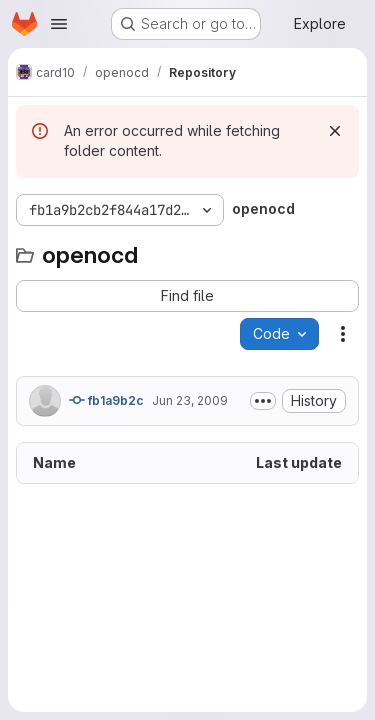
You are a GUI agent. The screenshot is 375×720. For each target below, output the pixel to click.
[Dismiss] (335, 131)
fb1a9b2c (106, 400)
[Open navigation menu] (59, 24)
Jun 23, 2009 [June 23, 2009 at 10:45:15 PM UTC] (190, 400)
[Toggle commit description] (263, 401)
